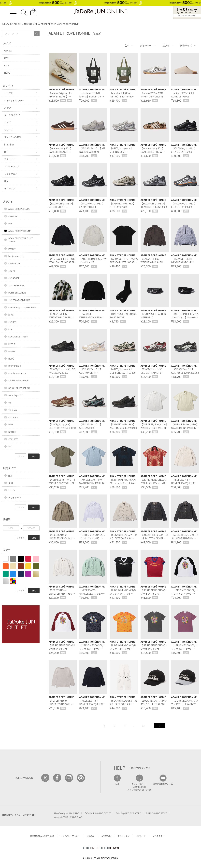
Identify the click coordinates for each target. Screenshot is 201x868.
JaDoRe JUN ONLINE (100, 12)
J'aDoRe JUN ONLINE (11, 24)
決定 (34, 456)
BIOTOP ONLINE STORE (156, 813)
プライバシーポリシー (70, 836)
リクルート (141, 836)
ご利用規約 (106, 836)
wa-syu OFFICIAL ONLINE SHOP (68, 817)
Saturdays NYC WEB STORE (128, 813)
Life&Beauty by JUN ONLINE (67, 813)
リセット (21, 456)
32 (143, 726)
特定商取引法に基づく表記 (42, 836)
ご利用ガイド (158, 836)
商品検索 (28, 24)
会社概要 (91, 836)
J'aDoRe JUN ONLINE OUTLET (98, 813)
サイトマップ (124, 836)
